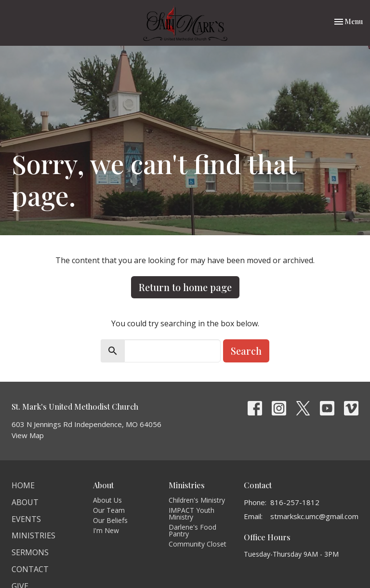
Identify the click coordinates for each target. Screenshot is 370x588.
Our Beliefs (110, 520)
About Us (107, 500)
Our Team (109, 510)
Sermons (30, 552)
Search (246, 351)
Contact (30, 569)
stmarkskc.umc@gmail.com (314, 516)
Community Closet (198, 544)
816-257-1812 (295, 502)
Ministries (33, 535)
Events (26, 519)
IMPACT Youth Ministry (192, 514)
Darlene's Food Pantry (192, 530)
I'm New (106, 530)
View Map (28, 435)
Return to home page (185, 287)
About (25, 502)
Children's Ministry (197, 500)
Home (23, 485)
